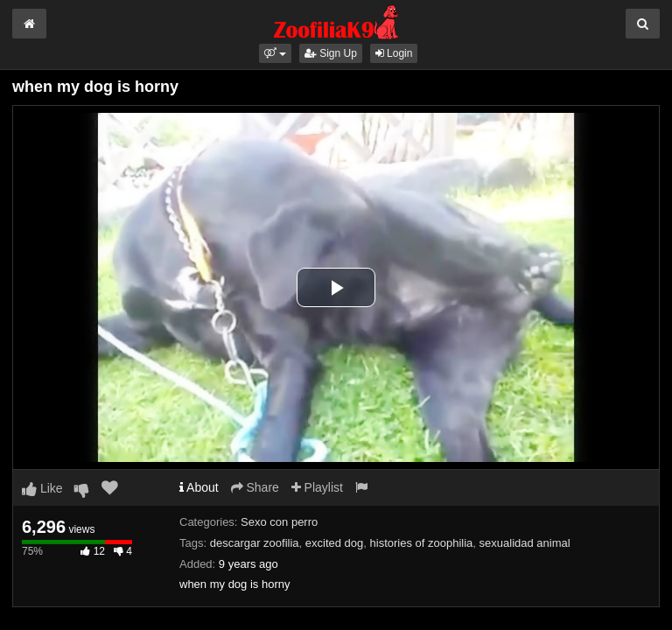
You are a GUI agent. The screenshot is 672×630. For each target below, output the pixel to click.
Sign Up (331, 53)
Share (255, 487)
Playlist (317, 487)
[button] (275, 53)
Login (394, 53)
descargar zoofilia (255, 543)
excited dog (335, 543)
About (199, 487)
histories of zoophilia (422, 543)
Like (42, 488)
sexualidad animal (525, 543)
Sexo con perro (279, 522)
